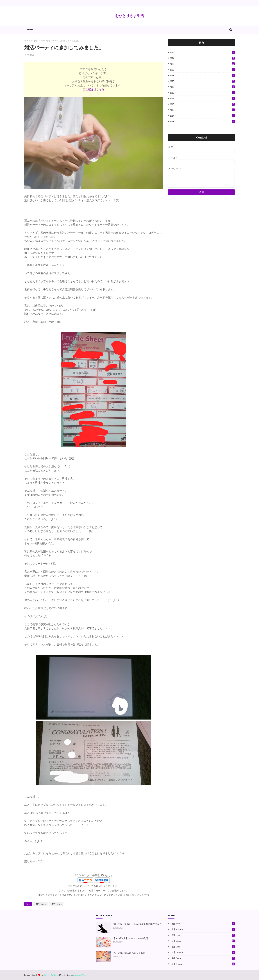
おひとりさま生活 (129, 16)
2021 (202, 75)
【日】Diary (41, 904)
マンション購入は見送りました (129, 953)
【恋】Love (38, 41)
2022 (202, 70)
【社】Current (202, 952)
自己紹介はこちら (94, 89)
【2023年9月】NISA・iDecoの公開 (131, 938)
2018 (202, 93)
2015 (202, 110)
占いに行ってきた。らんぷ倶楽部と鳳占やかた (137, 924)
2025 (202, 52)
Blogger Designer (51, 975)
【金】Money (202, 964)
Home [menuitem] (30, 30)
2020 (202, 81)
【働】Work (202, 924)
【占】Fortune (202, 929)
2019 (202, 87)
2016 (202, 104)
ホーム (28, 41)
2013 (202, 122)
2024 (202, 58)
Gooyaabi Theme (81, 975)
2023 (202, 64)
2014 (202, 116)
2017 (202, 98)
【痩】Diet (202, 947)
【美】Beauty (202, 958)
